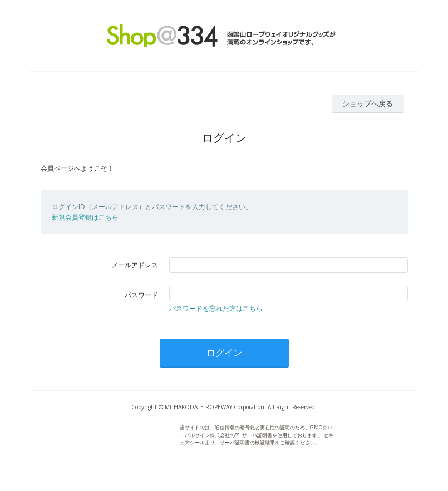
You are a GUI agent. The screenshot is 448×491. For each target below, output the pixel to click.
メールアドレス (135, 265)
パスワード (141, 295)
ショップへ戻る (368, 103)
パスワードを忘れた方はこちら (216, 308)
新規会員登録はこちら (85, 217)
